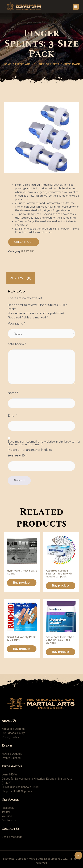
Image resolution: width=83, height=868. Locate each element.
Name (13, 393)
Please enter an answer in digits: (30, 450)
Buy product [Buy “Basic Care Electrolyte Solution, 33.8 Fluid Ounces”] (61, 652)
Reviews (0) (21, 278)
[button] (76, 7)
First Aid (23, 64)
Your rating (16, 324)
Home (7, 64)
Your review (17, 344)
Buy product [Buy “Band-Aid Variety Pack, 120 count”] (22, 649)
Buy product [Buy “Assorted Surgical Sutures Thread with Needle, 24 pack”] (61, 586)
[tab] (21, 278)
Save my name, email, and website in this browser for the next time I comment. (44, 443)
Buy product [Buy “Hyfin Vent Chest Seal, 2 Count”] (22, 583)
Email (13, 416)
